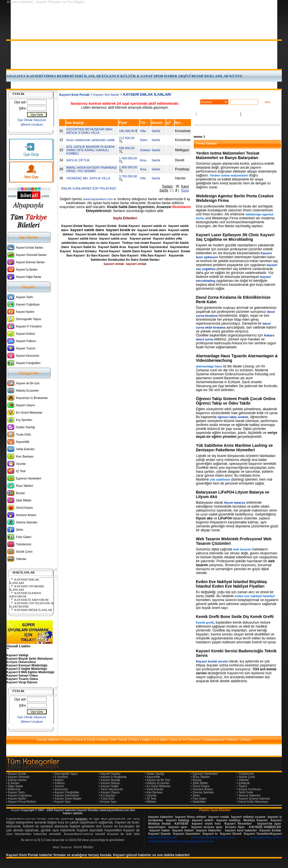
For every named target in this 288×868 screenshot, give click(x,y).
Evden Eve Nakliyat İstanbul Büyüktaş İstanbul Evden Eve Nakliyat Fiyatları (232, 584)
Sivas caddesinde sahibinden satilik (90, 140)
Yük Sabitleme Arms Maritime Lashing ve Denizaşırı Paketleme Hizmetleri (234, 448)
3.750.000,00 (128, 176)
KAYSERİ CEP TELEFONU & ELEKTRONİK (31, 605)
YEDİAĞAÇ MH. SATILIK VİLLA (88, 178)
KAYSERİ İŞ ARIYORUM (31, 600)
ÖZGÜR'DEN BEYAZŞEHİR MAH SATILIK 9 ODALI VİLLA (89, 131)
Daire (144, 140)
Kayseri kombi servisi (212, 661)
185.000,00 (127, 131)
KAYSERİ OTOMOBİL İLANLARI (27, 588)
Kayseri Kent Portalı (74, 95)
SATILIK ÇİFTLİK (78, 160)
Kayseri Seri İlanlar (106, 95)
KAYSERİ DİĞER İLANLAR (33, 610)
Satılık (156, 131)
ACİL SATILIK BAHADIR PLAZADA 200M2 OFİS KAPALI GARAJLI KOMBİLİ (90, 150)
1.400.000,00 (128, 158)
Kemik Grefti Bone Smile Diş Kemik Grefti (235, 617)
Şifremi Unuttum (32, 124)
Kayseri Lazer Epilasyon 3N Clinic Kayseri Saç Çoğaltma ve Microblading (235, 237)
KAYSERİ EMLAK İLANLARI (24, 581)
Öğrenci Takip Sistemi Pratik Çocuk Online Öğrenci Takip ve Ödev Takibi (236, 401)
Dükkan (145, 150)
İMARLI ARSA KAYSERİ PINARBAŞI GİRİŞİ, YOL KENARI (91, 169)
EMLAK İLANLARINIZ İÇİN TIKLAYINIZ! (89, 188)
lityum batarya (235, 503)
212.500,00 (127, 138)
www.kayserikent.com (98, 199)
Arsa (143, 160)
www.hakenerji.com (163, 837)
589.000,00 (127, 148)
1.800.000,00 (128, 167)
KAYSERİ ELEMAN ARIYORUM (25, 595)
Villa (143, 131)
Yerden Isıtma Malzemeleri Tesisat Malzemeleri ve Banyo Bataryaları (228, 155)
